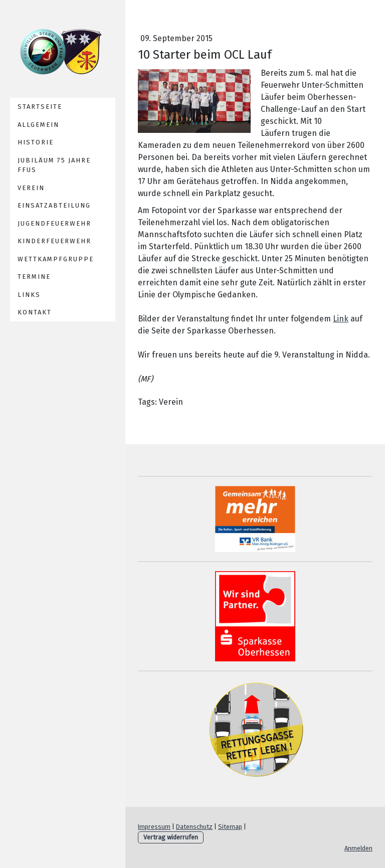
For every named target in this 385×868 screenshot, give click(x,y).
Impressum (154, 827)
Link (341, 319)
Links (29, 295)
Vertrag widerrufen (171, 837)
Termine (34, 277)
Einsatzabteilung (54, 205)
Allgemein (38, 125)
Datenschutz (194, 827)
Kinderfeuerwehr (54, 241)
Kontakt (35, 312)
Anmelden (358, 848)
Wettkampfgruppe (56, 259)
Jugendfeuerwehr (54, 223)
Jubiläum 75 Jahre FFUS (54, 165)
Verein (31, 188)
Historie (36, 142)
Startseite (40, 107)
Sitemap (230, 827)
